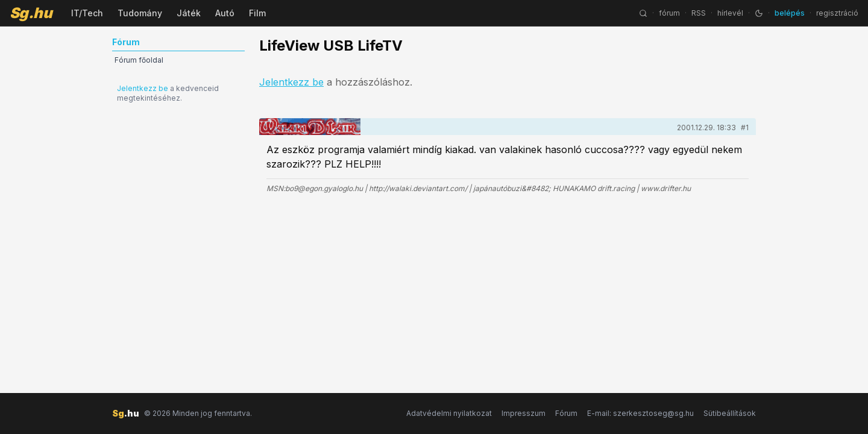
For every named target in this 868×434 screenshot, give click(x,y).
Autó (225, 13)
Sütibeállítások (730, 413)
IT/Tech (87, 13)
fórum (669, 13)
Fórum (566, 413)
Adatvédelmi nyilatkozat (449, 413)
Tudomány (140, 13)
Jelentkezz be (143, 88)
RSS (699, 13)
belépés (790, 13)
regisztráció (837, 13)
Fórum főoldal (139, 60)
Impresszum (524, 413)
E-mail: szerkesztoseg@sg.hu (640, 413)
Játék (189, 13)
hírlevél (730, 13)
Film (257, 13)
